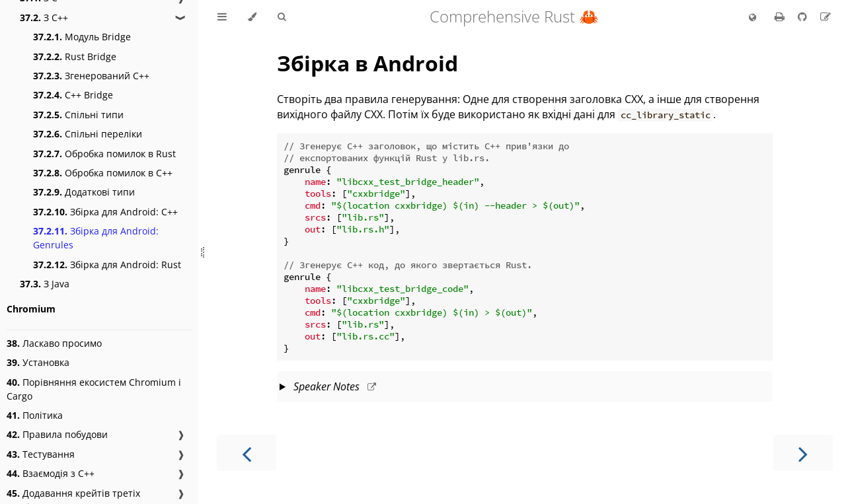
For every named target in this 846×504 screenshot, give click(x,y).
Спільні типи (78, 115)
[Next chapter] (803, 453)
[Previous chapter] (247, 453)
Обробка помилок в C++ (103, 173)
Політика (35, 415)
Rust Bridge (75, 56)
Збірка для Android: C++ (105, 212)
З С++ (44, 18)
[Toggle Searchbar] (282, 17)
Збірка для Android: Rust (107, 265)
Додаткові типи (84, 192)
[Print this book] (781, 17)
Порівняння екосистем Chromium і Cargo (94, 389)
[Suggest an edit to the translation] (826, 17)
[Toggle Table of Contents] (222, 17)
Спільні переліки (88, 134)
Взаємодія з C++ (51, 473)
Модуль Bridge (82, 37)
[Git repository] (804, 17)
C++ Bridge (73, 95)
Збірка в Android (367, 63)
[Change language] (752, 18)
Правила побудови (57, 434)
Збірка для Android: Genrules (96, 238)
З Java (45, 284)
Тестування (41, 454)
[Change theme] (252, 17)
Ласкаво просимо (54, 343)
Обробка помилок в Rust (104, 154)
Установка (38, 362)
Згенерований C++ (91, 76)
